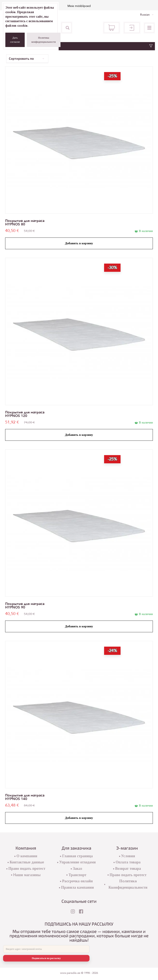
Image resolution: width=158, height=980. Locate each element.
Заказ (77, 869)
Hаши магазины (27, 875)
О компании (27, 856)
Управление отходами (78, 862)
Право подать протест (27, 869)
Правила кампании (77, 888)
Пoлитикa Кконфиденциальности (128, 884)
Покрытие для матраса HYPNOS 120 (25, 414)
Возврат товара (128, 869)
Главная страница (77, 856)
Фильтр (79, 46)
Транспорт (77, 875)
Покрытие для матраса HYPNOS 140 (25, 797)
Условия (128, 856)
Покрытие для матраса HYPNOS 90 (25, 606)
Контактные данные (27, 862)
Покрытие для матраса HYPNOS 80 (25, 223)
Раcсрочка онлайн (77, 881)
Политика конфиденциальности (44, 40)
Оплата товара (128, 862)
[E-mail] (46, 949)
